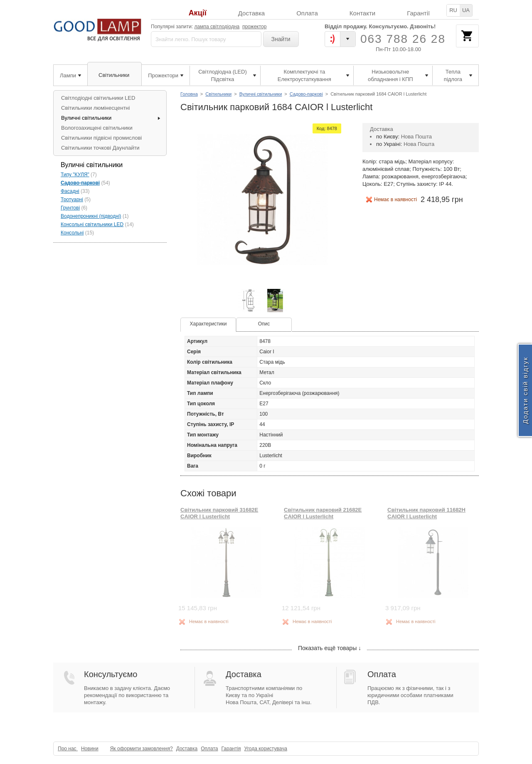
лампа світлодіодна (217, 27)
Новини (90, 749)
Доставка (251, 13)
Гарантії (418, 13)
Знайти (281, 39)
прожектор (255, 27)
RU (453, 10)
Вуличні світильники (261, 94)
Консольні (72, 233)
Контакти (362, 13)
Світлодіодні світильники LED (98, 98)
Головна (189, 94)
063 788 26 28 (403, 39)
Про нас (68, 749)
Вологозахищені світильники (97, 128)
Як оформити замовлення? (142, 749)
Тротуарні (72, 200)
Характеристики (208, 324)
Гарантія (231, 749)
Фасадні (70, 191)
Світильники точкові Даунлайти (100, 148)
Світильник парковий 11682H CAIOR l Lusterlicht (426, 513)
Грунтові (70, 208)
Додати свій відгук (525, 390)
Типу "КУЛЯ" (75, 175)
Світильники (218, 94)
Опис (264, 324)
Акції (198, 13)
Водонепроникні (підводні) (91, 216)
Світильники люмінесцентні (95, 108)
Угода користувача (266, 749)
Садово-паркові (306, 94)
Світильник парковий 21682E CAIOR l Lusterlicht (323, 513)
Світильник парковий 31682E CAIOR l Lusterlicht (219, 513)
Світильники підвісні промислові (101, 138)
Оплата (307, 13)
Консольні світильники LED (92, 224)
